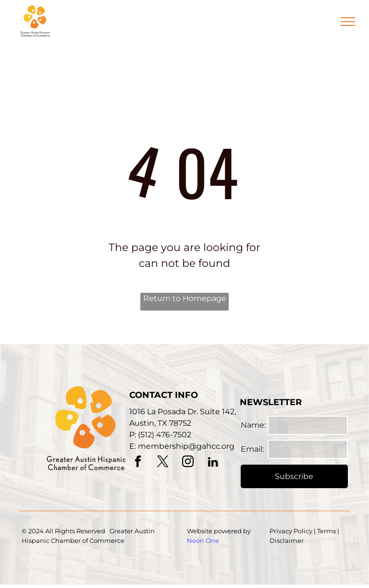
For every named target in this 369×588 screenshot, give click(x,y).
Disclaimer (287, 540)
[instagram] (188, 463)
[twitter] (163, 463)
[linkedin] (213, 463)
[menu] (348, 22)
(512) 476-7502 (165, 435)
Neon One (203, 540)
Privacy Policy (291, 531)
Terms (326, 531)
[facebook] (138, 463)
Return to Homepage (185, 298)
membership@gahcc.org (186, 446)
